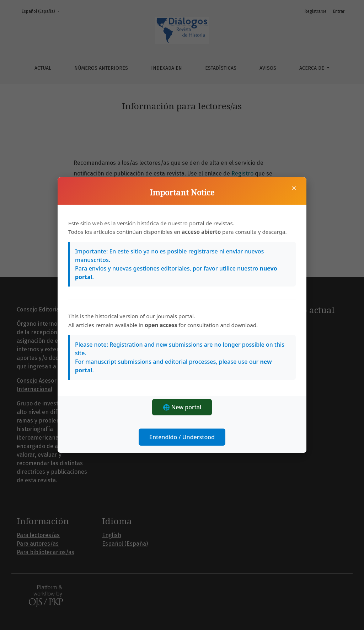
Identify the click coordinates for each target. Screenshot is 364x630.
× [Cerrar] (294, 188)
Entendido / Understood (182, 437)
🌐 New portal (182, 407)
